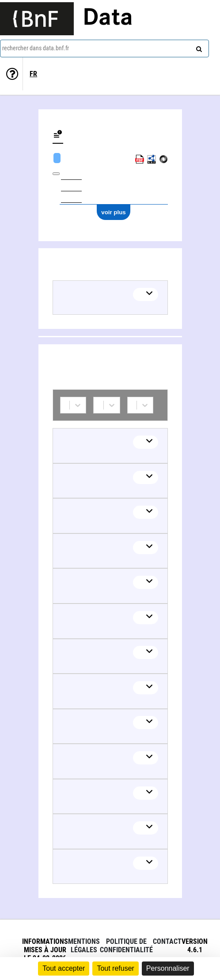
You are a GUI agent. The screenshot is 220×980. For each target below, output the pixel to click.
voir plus (114, 212)
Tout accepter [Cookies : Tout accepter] (64, 968)
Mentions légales (84, 946)
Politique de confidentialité (126, 946)
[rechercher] (198, 47)
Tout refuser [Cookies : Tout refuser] (115, 968)
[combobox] (104, 48)
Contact (167, 941)
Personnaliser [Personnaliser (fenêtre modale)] (168, 968)
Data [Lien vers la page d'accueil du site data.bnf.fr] (108, 19)
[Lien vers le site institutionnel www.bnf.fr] (37, 19)
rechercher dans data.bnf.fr (36, 48)
